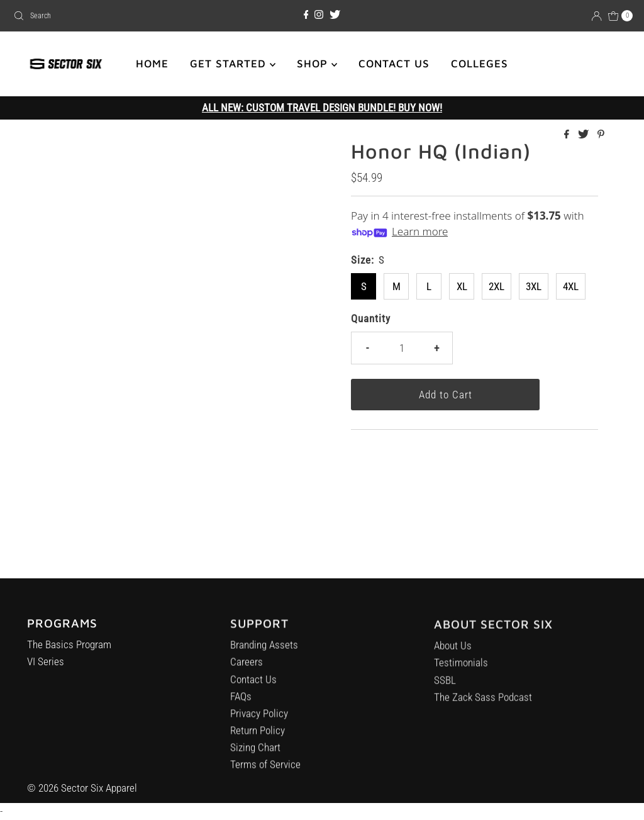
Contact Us (253, 684)
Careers (247, 667)
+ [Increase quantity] (436, 348)
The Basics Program (69, 648)
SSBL (445, 688)
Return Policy (258, 736)
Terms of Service (265, 770)
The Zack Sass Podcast (483, 705)
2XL (497, 286)
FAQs (241, 702)
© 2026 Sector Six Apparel (82, 788)
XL (462, 286)
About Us (453, 654)
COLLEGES (480, 64)
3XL (534, 286)
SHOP (317, 64)
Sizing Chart (255, 753)
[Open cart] (621, 16)
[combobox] (109, 16)
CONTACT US (394, 64)
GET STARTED (233, 64)
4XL (571, 286)
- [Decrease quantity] (367, 348)
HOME (152, 64)
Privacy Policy (259, 719)
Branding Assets (264, 650)
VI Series (46, 665)
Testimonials (461, 671)
